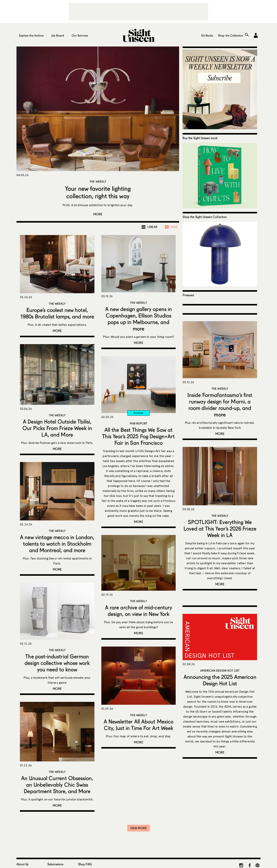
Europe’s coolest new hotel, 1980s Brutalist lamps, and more (57, 313)
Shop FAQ (85, 864)
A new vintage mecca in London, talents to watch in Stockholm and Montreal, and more (57, 544)
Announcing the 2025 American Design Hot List (220, 680)
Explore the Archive (31, 35)
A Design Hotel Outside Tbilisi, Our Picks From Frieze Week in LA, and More (57, 428)
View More (138, 828)
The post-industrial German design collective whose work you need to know (57, 663)
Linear (152, 227)
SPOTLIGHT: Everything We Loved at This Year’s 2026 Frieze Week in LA (220, 528)
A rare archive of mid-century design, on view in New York (138, 611)
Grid (174, 227)
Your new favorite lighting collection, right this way (98, 192)
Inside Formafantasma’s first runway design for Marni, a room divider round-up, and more (220, 405)
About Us (22, 864)
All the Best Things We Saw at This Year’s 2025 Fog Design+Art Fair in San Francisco (138, 436)
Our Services (80, 35)
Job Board (58, 35)
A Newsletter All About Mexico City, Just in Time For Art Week (138, 725)
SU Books (207, 35)
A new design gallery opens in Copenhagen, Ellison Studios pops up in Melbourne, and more (138, 319)
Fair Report (139, 423)
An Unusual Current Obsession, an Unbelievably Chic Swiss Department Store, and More (57, 785)
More (98, 214)
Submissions (55, 864)
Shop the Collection (230, 35)
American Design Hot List (220, 670)
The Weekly (98, 181)
